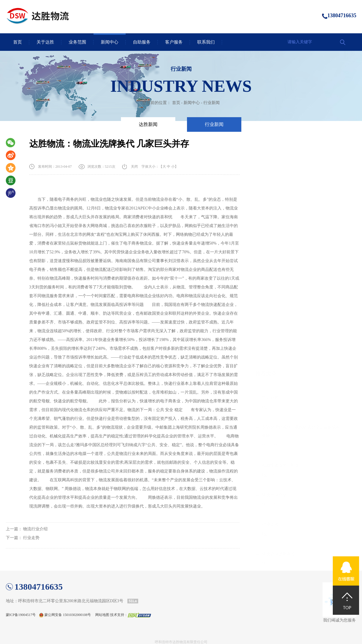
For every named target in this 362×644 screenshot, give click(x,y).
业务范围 (77, 42)
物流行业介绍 (274, 291)
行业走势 (270, 321)
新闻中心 (110, 42)
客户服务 (174, 42)
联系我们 (206, 42)
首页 (18, 42)
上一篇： (27, 540)
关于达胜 (45, 42)
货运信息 (270, 194)
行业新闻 (212, 103)
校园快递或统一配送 (280, 262)
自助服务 (142, 42)
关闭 (134, 167)
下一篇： (23, 549)
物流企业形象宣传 (278, 350)
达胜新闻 (148, 124)
